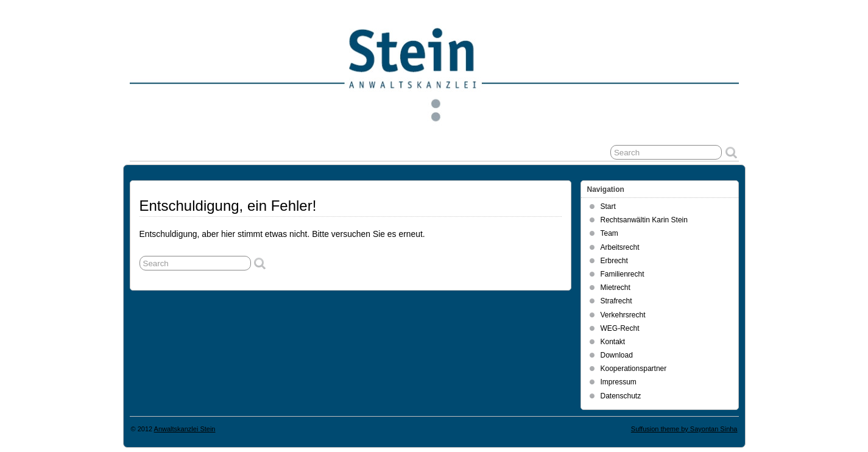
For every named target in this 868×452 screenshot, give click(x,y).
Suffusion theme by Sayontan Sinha (684, 429)
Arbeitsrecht (620, 247)
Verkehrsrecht (623, 315)
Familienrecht (623, 274)
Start (608, 207)
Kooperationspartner (634, 369)
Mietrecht (616, 288)
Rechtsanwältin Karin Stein (644, 220)
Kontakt (613, 342)
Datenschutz (621, 396)
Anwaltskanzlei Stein (185, 429)
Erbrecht (614, 261)
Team (609, 233)
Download (617, 355)
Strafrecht (616, 301)
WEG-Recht (620, 328)
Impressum (619, 382)
